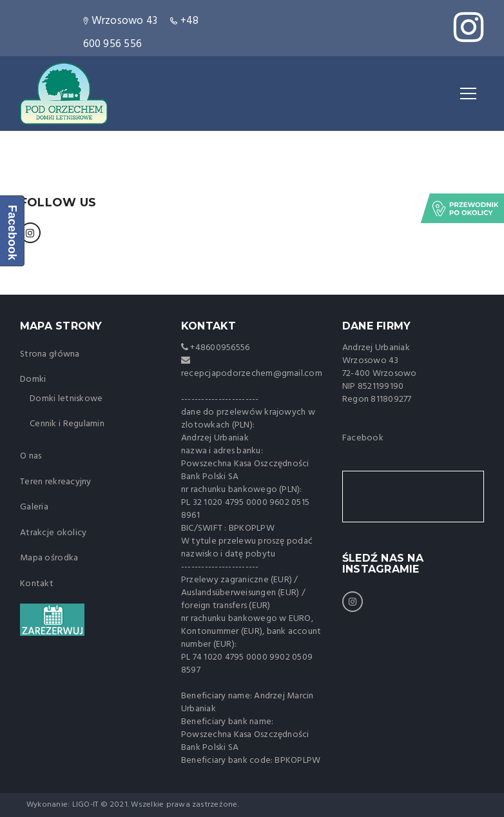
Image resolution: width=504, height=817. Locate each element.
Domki (33, 379)
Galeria (34, 507)
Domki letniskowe (66, 399)
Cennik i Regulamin (67, 424)
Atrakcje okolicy (53, 533)
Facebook (363, 438)
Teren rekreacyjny (56, 482)
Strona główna (50, 354)
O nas (31, 456)
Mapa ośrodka (49, 558)
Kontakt (37, 584)
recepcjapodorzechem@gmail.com (252, 374)
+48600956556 (219, 348)
